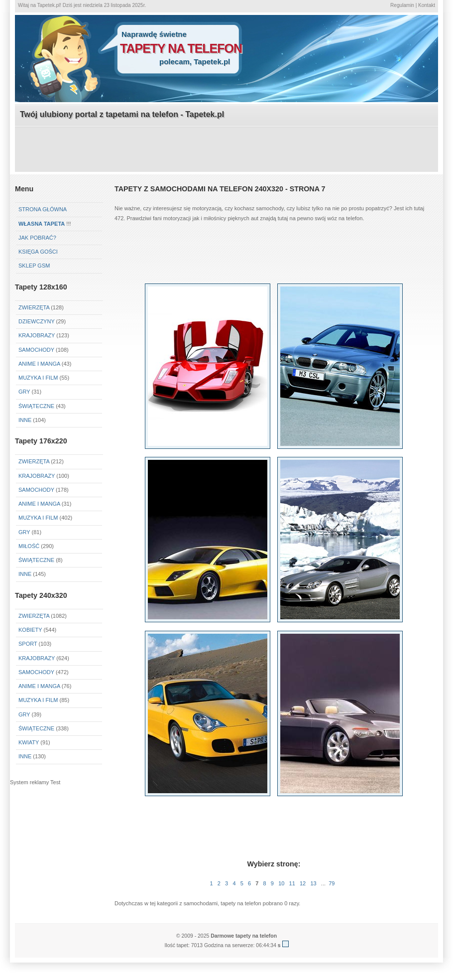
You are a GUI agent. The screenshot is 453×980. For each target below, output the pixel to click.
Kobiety (30, 630)
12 (303, 883)
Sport (28, 644)
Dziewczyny (37, 321)
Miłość (29, 546)
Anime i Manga (39, 364)
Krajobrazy (37, 335)
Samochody (36, 350)
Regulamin (402, 5)
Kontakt (427, 5)
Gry (24, 392)
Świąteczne (36, 406)
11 (292, 883)
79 (332, 883)
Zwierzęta (34, 461)
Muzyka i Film (38, 378)
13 (313, 883)
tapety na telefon (181, 48)
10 (281, 883)
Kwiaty (29, 742)
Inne (25, 420)
